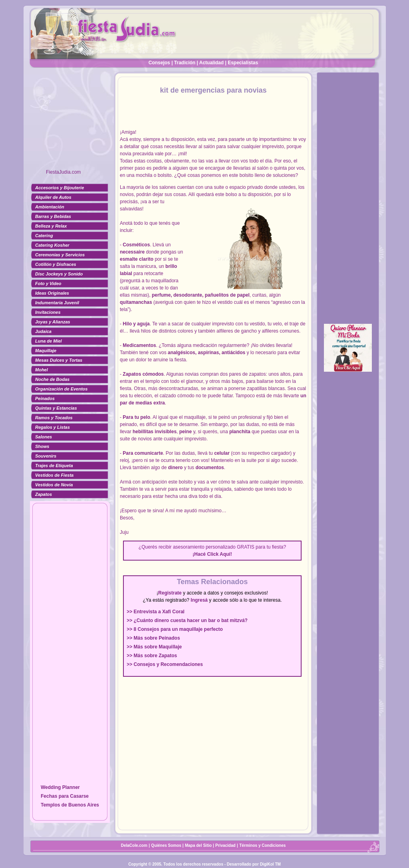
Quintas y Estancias (56, 408)
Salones (44, 437)
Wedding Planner (60, 787)
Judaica (43, 331)
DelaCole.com (134, 845)
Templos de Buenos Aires (70, 805)
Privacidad (225, 845)
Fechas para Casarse (65, 796)
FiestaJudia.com (63, 172)
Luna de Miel (49, 341)
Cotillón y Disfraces (56, 264)
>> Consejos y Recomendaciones (165, 664)
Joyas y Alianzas (53, 322)
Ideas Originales (52, 293)
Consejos (159, 63)
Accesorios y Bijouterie (60, 188)
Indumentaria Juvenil (57, 303)
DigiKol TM (270, 864)
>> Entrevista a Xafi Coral (156, 612)
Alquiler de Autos (53, 197)
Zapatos (44, 494)
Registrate (170, 593)
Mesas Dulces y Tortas (59, 360)
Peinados (45, 398)
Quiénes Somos (167, 845)
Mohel (42, 370)
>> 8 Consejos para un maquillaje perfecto (175, 629)
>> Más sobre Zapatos (152, 656)
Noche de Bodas (52, 379)
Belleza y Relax (51, 226)
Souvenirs (46, 456)
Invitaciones (48, 312)
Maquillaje (46, 351)
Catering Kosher (52, 245)
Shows (42, 446)
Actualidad (211, 63)
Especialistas (243, 63)
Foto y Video (48, 283)
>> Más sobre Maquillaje (154, 647)
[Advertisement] (70, 122)
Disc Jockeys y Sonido (59, 274)
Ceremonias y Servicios (60, 255)
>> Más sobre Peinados (153, 638)
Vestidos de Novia (54, 485)
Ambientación (50, 207)
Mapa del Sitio (198, 845)
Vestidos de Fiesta (54, 475)
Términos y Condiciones (262, 845)
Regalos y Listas (53, 427)
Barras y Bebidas (53, 216)
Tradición (185, 63)
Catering (44, 236)
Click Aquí (218, 554)
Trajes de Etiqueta (54, 466)
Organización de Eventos (61, 389)
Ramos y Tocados (54, 418)
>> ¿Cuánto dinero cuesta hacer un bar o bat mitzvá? (187, 620)
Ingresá (199, 600)
